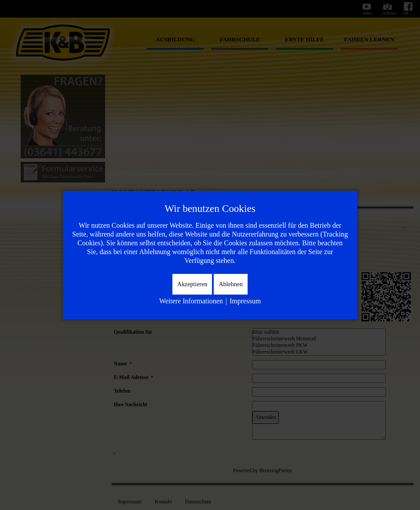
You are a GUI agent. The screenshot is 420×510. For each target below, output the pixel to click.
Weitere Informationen (191, 301)
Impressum (245, 301)
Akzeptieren (192, 284)
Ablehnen (230, 284)
